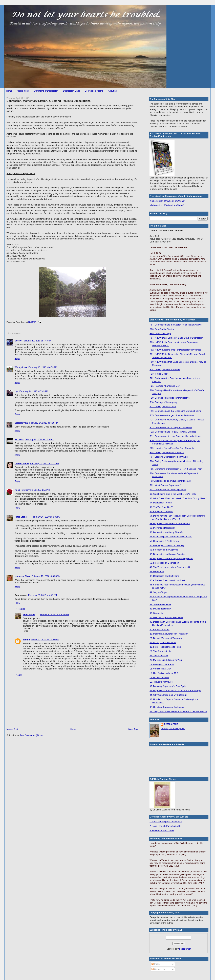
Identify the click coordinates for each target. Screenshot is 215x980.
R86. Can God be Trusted (162, 329)
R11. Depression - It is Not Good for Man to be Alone (175, 436)
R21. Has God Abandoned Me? (165, 386)
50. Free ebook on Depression (164, 563)
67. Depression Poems (161, 503)
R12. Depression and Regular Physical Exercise (173, 432)
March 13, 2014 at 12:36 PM (45, 640)
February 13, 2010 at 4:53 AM (43, 367)
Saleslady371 (21, 423)
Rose (17, 490)
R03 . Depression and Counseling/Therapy (170, 481)
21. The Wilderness (159, 656)
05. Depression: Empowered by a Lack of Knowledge (175, 691)
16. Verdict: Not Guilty (160, 669)
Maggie (27, 640)
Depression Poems (94, 91)
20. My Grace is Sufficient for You (166, 660)
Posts (156, 964)
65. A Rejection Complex (161, 511)
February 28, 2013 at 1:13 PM (54, 614)
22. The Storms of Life (160, 651)
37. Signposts (156, 613)
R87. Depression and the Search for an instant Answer (176, 325)
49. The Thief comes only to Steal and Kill (170, 567)
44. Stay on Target (158, 592)
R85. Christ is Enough (160, 333)
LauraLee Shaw (23, 576)
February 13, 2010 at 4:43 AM (37, 341)
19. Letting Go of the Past (162, 664)
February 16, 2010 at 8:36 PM (46, 517)
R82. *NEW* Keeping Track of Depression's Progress (175, 350)
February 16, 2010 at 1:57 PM (35, 490)
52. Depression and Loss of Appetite (167, 554)
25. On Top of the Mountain (163, 642)
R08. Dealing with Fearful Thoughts (167, 452)
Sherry (18, 341)
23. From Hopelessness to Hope (165, 647)
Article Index (23, 91)
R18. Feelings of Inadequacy (163, 402)
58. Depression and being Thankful (166, 532)
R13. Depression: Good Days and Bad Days (171, 427)
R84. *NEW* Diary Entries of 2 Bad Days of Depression (176, 338)
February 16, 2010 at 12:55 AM (39, 439)
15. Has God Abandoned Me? (164, 673)
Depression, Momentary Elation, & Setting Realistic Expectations (49, 101)
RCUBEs (19, 439)
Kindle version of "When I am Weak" (167, 201)
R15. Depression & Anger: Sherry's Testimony (172, 415)
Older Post (133, 729)
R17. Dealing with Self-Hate (163, 407)
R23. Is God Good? (159, 374)
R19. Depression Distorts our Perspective (169, 398)
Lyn (17, 391)
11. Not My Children (159, 677)
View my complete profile (173, 729)
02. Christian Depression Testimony (167, 707)
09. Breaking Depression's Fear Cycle (168, 686)
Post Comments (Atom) (31, 735)
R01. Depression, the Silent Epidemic (168, 490)
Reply (17, 359)
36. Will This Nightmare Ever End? (166, 617)
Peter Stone (21, 517)
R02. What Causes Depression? (165, 485)
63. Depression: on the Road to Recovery (169, 524)
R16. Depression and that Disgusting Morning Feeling (175, 411)
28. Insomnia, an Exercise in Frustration (169, 634)
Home (9, 91)
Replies (22, 609)
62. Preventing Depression (162, 528)
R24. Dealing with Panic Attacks (165, 369)
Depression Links (72, 91)
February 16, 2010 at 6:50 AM (45, 463)
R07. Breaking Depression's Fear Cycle (169, 457)
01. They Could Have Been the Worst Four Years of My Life (178, 711)
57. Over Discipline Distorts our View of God (171, 537)
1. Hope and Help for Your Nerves (166, 822)
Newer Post (12, 729)
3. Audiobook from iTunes (162, 830)
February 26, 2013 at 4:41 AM (42, 595)
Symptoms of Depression (46, 91)
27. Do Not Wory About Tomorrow (166, 638)
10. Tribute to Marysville (161, 682)
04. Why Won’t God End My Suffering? (168, 695)
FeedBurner (185, 949)
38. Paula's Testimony (160, 609)
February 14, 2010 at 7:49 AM (34, 391)
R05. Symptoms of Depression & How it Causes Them (176, 469)
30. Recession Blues (159, 629)
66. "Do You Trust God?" (161, 507)
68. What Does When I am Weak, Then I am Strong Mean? (178, 498)
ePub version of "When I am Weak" (167, 205)
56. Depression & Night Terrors (164, 541)
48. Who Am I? (157, 572)
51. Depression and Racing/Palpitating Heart (171, 558)
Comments (158, 969)
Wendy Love (21, 367)
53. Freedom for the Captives (164, 550)
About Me (113, 91)
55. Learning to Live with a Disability (167, 545)
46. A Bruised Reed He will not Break (167, 580)
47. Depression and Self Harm (164, 576)
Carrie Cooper (22, 463)
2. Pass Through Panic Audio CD (165, 826)
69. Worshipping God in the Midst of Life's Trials (173, 494)
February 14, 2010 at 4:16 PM (44, 423)
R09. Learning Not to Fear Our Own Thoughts (172, 448)
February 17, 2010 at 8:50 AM (46, 576)
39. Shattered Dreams (160, 604)
